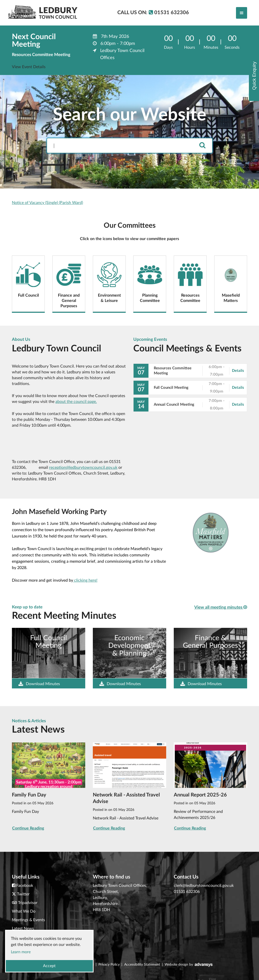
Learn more (21, 952)
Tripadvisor (28, 903)
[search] (202, 146)
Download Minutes (39, 684)
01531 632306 (187, 892)
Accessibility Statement (142, 965)
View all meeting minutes (221, 607)
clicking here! (85, 580)
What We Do (24, 911)
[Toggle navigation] (242, 13)
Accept (49, 966)
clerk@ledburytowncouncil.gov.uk (204, 886)
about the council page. (76, 402)
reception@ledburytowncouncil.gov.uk (83, 468)
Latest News (23, 929)
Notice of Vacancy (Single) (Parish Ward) (47, 203)
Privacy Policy (109, 965)
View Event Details (29, 67)
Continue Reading (28, 828)
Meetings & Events (28, 920)
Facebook (25, 886)
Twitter (23, 894)
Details (238, 371)
